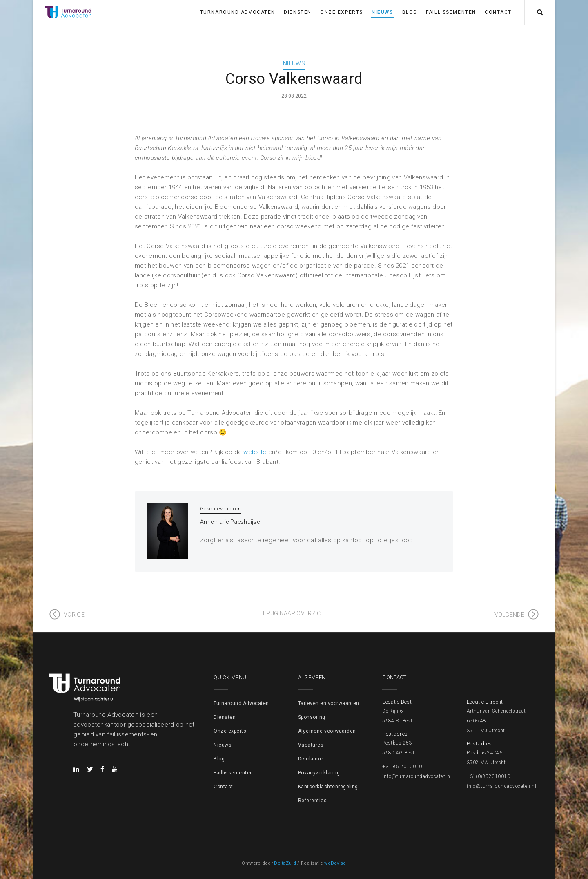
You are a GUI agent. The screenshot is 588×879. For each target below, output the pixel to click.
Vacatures (311, 745)
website (255, 452)
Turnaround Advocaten (238, 12)
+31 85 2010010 (402, 767)
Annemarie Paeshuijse (230, 522)
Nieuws (382, 12)
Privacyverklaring (319, 773)
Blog (410, 12)
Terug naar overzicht (294, 613)
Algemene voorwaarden (327, 731)
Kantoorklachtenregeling (328, 787)
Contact (498, 12)
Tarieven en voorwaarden (329, 703)
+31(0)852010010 (488, 776)
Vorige (74, 615)
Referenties (312, 801)
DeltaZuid (285, 863)
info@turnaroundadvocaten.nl (417, 776)
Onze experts (342, 12)
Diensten (297, 12)
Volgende (509, 615)
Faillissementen (451, 12)
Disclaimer (311, 759)
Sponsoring (312, 717)
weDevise (335, 863)
